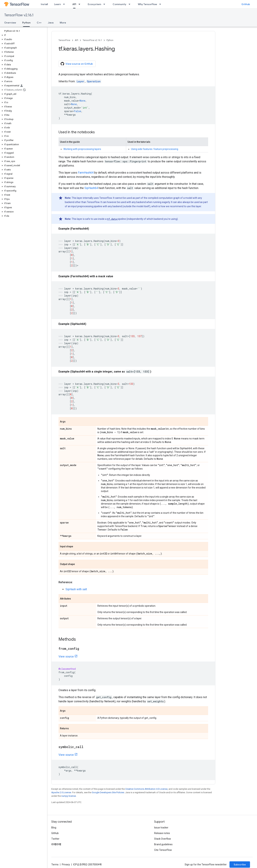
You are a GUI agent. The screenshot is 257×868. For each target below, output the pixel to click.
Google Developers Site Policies (108, 792)
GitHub (246, 4)
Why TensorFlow (147, 4)
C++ (39, 23)
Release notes (162, 833)
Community (119, 4)
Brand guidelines (163, 844)
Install (44, 4)
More (63, 23)
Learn (57, 4)
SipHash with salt (76, 589)
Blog (54, 828)
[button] (23, 35)
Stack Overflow (163, 839)
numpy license (69, 796)
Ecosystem (94, 4)
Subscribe (240, 864)
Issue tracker (161, 828)
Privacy (66, 864)
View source (66, 657)
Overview (10, 23)
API (76, 40)
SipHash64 (91, 188)
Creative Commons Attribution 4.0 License (146, 789)
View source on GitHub (77, 64)
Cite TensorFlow (163, 850)
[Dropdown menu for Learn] (65, 4)
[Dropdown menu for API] (80, 4)
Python (110, 40)
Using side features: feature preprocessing (155, 149)
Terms (55, 864)
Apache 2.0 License (61, 792)
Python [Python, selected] (26, 23)
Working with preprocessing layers (82, 149)
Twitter (55, 839)
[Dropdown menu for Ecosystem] (105, 4)
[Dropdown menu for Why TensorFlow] (161, 4)
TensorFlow (64, 40)
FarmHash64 (86, 173)
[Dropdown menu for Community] (131, 4)
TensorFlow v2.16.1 (19, 15)
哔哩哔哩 (56, 844)
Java (51, 23)
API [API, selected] (74, 4)
